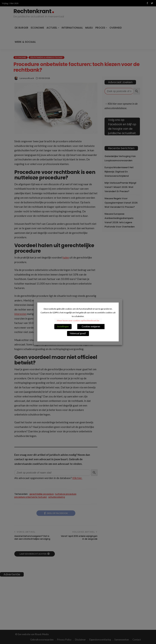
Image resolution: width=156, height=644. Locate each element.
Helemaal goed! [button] (78, 334)
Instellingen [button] (63, 327)
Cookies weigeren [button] (91, 327)
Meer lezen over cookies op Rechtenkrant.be (78, 321)
